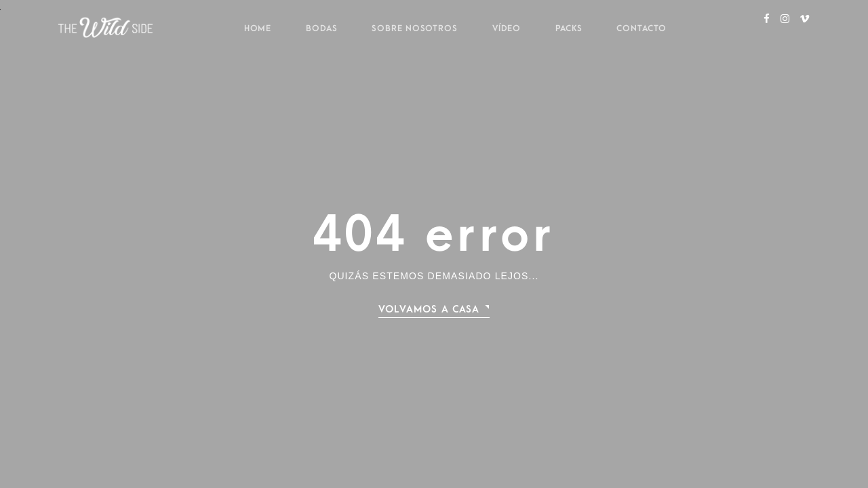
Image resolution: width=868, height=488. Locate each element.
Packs (569, 28)
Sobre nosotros (415, 28)
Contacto (642, 28)
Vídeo (507, 28)
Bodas (322, 28)
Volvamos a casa (429, 309)
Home (258, 28)
